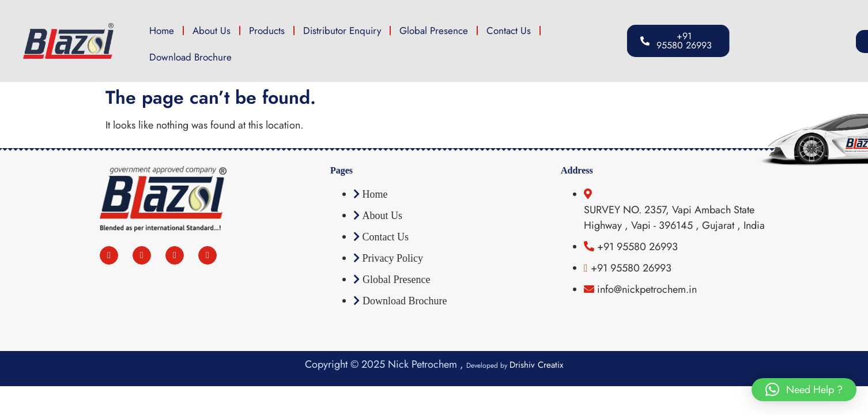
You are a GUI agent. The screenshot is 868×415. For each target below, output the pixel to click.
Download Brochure (190, 57)
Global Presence (434, 31)
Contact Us (509, 31)
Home (162, 31)
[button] (801, 41)
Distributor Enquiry (342, 31)
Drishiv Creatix (536, 365)
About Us (212, 31)
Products (267, 31)
